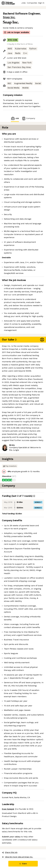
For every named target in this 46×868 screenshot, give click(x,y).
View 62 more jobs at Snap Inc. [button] (17, 857)
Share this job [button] (10, 852)
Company (28, 118)
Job (15, 118)
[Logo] (8, 3)
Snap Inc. (9, 17)
